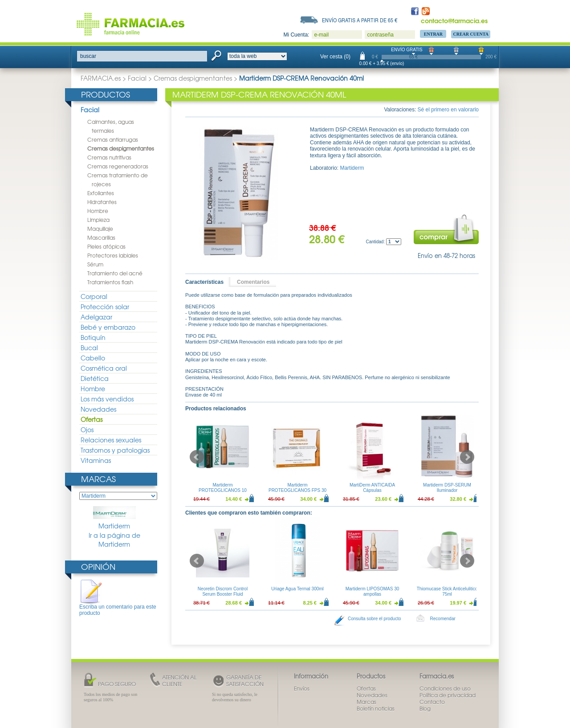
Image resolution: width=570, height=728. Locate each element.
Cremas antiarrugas (113, 139)
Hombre (98, 211)
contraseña (380, 35)
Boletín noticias (376, 708)
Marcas (98, 479)
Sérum (95, 264)
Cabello (93, 358)
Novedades (98, 409)
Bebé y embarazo (108, 327)
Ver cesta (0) (335, 57)
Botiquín (93, 337)
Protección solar (105, 307)
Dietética (95, 378)
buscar (88, 56)
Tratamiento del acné (115, 273)
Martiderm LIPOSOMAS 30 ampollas (373, 591)
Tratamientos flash (110, 282)
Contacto (432, 702)
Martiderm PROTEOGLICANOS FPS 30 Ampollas (297, 490)
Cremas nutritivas (109, 157)
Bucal (89, 348)
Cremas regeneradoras (118, 166)
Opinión (98, 566)
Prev (197, 457)
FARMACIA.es (101, 78)
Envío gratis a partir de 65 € (360, 20)
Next (467, 457)
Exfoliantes (101, 193)
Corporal (94, 296)
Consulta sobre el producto (375, 619)
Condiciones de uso (445, 688)
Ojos (87, 429)
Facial (137, 78)
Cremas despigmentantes (193, 78)
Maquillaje (100, 229)
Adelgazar (96, 317)
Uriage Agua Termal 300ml (297, 589)
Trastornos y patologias (115, 450)
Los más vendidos (107, 399)
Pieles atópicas (106, 246)
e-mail (321, 35)
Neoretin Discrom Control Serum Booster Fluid (223, 591)
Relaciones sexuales (111, 440)
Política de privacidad (448, 695)
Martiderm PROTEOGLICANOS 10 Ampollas (223, 490)
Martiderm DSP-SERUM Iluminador (447, 488)
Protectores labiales (113, 255)
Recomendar (443, 619)
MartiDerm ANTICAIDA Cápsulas (372, 488)
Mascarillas (101, 237)
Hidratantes (102, 202)
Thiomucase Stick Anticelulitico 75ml (447, 591)
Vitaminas (96, 460)
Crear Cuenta (471, 34)
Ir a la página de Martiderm (114, 540)
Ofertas (92, 419)
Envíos (302, 688)
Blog (425, 708)
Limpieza (98, 220)
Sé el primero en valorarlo (448, 110)
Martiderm (114, 518)
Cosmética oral (104, 368)
